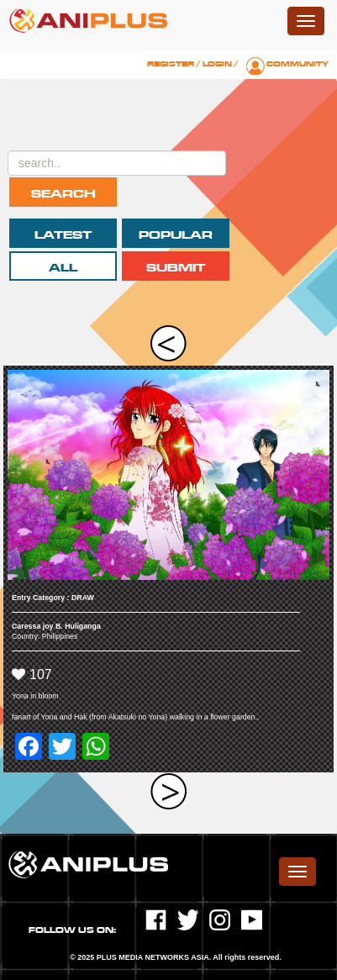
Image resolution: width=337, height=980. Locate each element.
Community (298, 64)
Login (217, 64)
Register (171, 64)
